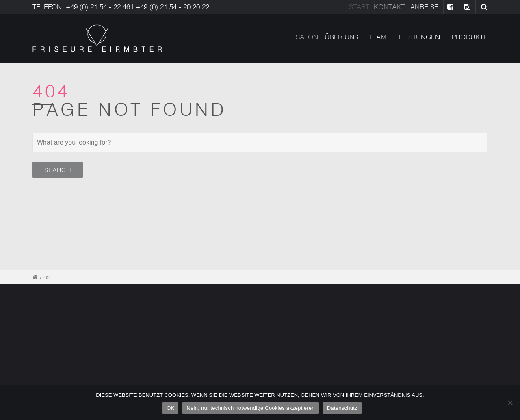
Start (362, 7)
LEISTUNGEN (419, 37)
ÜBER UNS (345, 37)
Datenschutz (342, 408)
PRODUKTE (470, 37)
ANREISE (428, 7)
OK (170, 408)
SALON (311, 37)
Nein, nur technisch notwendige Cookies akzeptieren (250, 408)
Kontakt (394, 7)
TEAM (378, 37)
